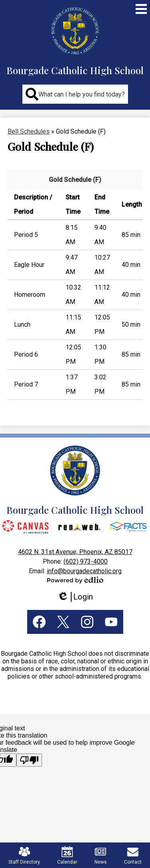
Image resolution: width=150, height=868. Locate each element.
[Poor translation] (29, 760)
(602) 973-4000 (86, 561)
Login (75, 597)
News (101, 855)
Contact (133, 855)
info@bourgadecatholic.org (84, 571)
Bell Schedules (29, 131)
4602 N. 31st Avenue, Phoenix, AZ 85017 (75, 552)
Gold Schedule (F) (75, 180)
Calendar (67, 855)
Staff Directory (24, 855)
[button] (75, 94)
